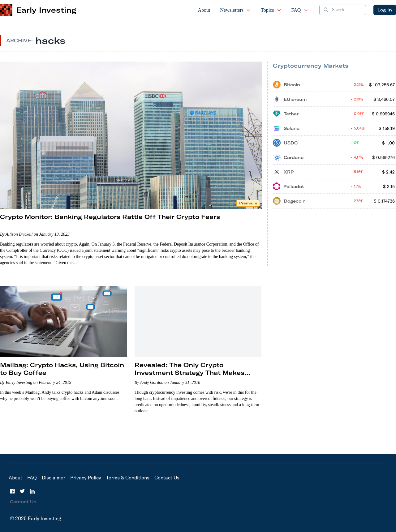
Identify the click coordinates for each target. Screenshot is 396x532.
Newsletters (236, 10)
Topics (271, 10)
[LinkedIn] (32, 491)
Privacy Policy (86, 478)
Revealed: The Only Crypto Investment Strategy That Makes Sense (189, 373)
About (204, 10)
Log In (385, 10)
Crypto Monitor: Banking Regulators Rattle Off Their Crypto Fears (110, 217)
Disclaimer (54, 478)
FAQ (300, 10)
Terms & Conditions (128, 478)
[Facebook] (12, 491)
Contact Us (167, 478)
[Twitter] (22, 491)
